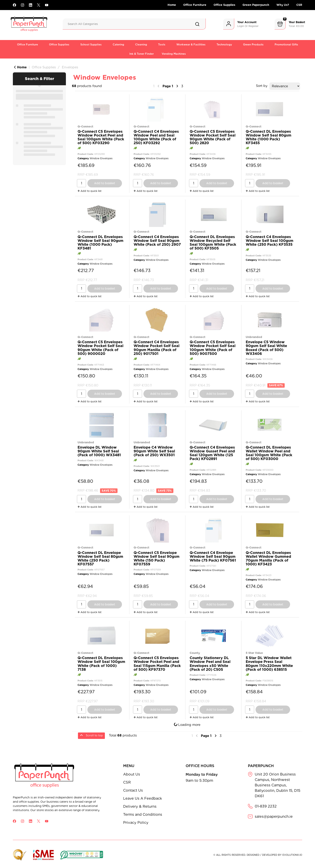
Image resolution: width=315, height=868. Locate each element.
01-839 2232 (266, 806)
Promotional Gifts (286, 45)
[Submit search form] (197, 24)
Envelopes (70, 67)
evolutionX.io (292, 855)
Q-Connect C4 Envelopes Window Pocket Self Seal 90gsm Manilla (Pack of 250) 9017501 (156, 348)
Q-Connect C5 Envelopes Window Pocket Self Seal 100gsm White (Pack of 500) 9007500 (213, 348)
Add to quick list (89, 191)
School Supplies (91, 45)
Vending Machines (174, 54)
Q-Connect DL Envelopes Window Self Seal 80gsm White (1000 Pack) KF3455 (268, 137)
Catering (118, 45)
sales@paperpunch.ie (274, 816)
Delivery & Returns (140, 806)
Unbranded (254, 337)
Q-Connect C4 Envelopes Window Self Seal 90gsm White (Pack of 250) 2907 (157, 241)
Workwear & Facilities (191, 45)
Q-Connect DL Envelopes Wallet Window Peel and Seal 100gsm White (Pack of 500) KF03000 (269, 453)
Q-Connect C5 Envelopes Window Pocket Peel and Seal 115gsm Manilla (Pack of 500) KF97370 (157, 664)
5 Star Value (254, 653)
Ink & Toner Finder (142, 54)
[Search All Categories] (134, 24)
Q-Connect (85, 126)
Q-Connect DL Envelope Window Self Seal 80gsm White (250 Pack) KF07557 (100, 558)
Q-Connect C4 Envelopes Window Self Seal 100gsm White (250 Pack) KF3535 (269, 241)
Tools (162, 45)
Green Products (253, 45)
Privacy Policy (136, 822)
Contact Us (133, 790)
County (195, 653)
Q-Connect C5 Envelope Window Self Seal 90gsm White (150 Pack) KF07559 (156, 558)
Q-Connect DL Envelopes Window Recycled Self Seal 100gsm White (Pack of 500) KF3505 (213, 243)
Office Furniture (195, 5)
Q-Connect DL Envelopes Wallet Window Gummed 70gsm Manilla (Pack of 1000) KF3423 (268, 558)
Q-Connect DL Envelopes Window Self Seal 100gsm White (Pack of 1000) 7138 (101, 664)
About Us (132, 774)
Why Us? (283, 5)
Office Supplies (224, 5)
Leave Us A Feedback (143, 798)
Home (172, 5)
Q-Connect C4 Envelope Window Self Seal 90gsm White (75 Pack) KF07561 (213, 556)
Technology (224, 45)
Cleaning (141, 45)
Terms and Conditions (143, 814)
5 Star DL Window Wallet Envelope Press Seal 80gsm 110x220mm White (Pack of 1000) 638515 (269, 664)
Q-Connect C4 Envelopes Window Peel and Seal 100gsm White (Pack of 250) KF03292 (156, 137)
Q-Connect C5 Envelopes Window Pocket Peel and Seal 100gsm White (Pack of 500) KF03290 (101, 137)
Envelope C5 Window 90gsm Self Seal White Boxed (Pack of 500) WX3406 (266, 348)
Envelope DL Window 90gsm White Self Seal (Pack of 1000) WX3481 (99, 451)
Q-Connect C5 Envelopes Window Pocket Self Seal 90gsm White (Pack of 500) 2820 (213, 137)
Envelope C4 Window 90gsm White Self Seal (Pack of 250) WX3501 (154, 451)
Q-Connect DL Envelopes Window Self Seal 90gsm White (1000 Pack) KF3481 (100, 243)
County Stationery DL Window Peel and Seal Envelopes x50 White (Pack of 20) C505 (210, 664)
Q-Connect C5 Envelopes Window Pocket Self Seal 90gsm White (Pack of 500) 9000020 (100, 348)
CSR (299, 5)
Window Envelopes (101, 158)
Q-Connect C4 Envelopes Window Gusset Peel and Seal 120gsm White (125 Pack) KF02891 (212, 453)
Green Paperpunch (256, 5)
